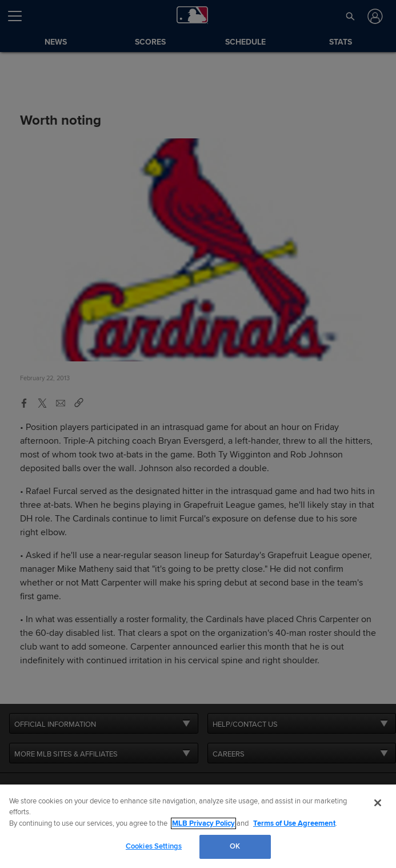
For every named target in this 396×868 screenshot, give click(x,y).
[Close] (378, 803)
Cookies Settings (154, 846)
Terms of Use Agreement (294, 823)
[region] (198, 826)
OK (235, 846)
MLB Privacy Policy (203, 823)
